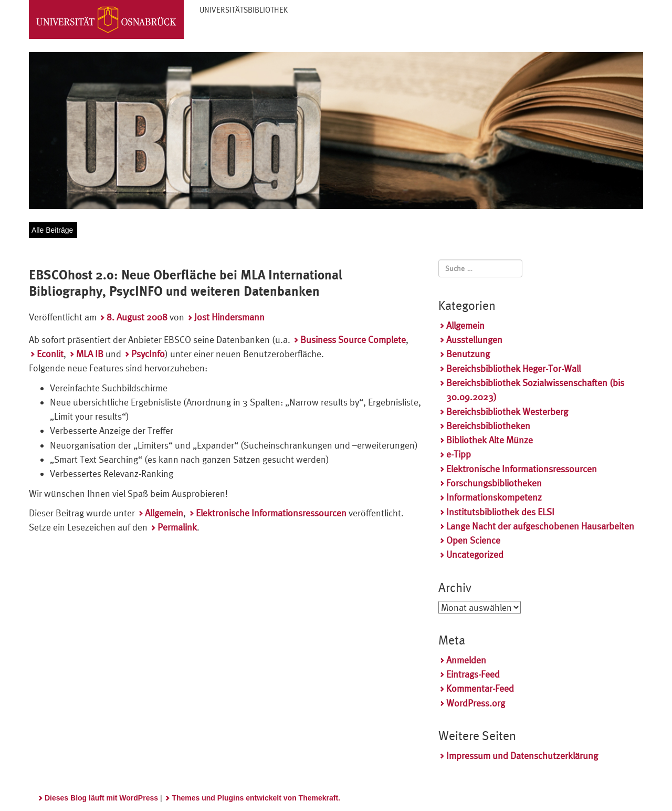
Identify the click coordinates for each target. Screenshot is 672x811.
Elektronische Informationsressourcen (271, 513)
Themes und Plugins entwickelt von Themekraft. (256, 798)
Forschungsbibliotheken (494, 483)
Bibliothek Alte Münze (490, 440)
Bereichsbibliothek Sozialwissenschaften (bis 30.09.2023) (535, 390)
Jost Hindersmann (229, 317)
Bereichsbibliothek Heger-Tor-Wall (513, 368)
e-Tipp (459, 454)
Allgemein (164, 513)
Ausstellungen (474, 340)
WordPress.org (476, 703)
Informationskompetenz (494, 497)
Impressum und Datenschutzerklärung (522, 756)
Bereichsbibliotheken (488, 426)
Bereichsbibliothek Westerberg (507, 412)
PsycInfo (148, 354)
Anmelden (466, 660)
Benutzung (468, 354)
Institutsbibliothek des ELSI (500, 512)
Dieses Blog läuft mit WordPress (101, 798)
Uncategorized (475, 554)
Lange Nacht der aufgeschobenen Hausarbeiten (540, 526)
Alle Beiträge (52, 230)
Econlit (50, 354)
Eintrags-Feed (473, 674)
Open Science (473, 540)
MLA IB (90, 354)
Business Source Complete (353, 340)
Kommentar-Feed (480, 688)
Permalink (177, 527)
